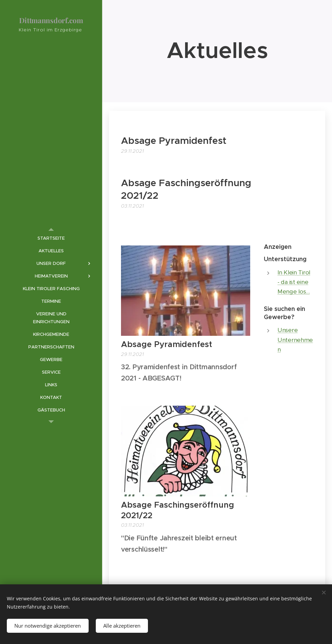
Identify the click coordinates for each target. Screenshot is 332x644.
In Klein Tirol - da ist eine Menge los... (294, 282)
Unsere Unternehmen (295, 340)
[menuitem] (51, 238)
